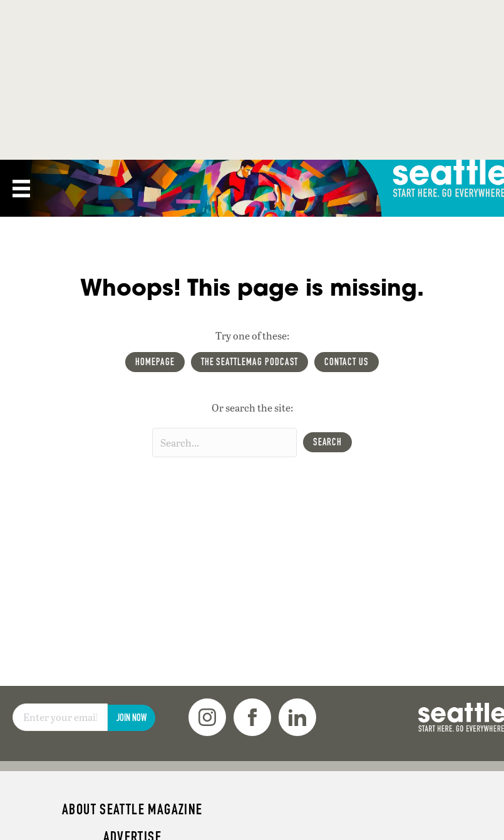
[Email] (60, 717)
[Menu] (21, 189)
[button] (328, 442)
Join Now (131, 718)
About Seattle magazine (132, 809)
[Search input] (224, 443)
